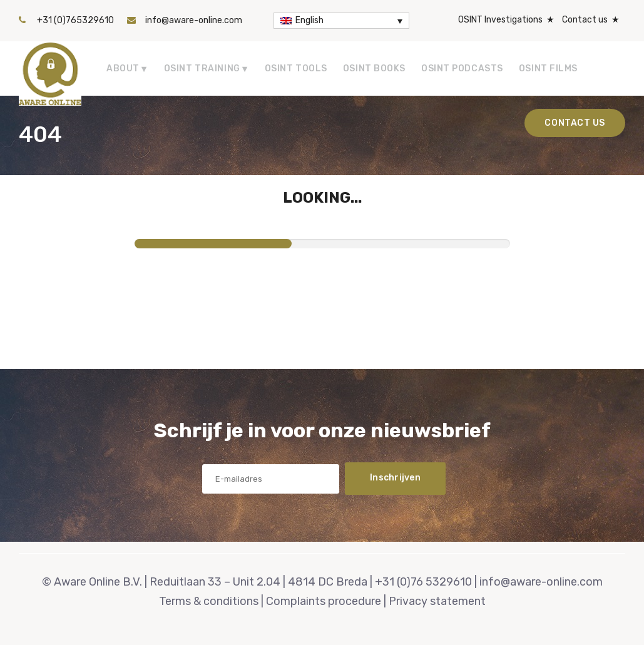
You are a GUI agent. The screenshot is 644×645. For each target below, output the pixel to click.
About (123, 69)
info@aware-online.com (194, 20)
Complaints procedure (324, 601)
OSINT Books (374, 69)
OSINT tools (296, 69)
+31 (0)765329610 (75, 20)
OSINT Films (548, 69)
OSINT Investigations (500, 20)
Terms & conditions (209, 601)
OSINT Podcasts (462, 69)
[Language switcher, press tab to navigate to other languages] (341, 21)
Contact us (585, 20)
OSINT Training (202, 69)
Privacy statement (437, 601)
